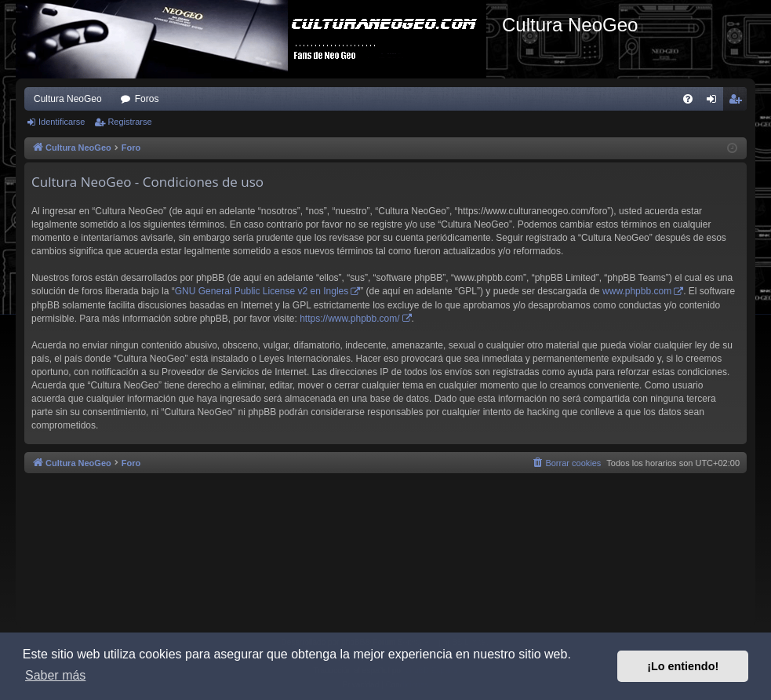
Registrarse (129, 122)
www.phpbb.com (637, 291)
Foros (147, 99)
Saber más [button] (55, 675)
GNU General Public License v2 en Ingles (262, 291)
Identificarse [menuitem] (715, 102)
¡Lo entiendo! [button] (683, 666)
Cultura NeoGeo (68, 99)
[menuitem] (688, 99)
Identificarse (62, 122)
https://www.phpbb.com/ (349, 319)
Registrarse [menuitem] (738, 102)
